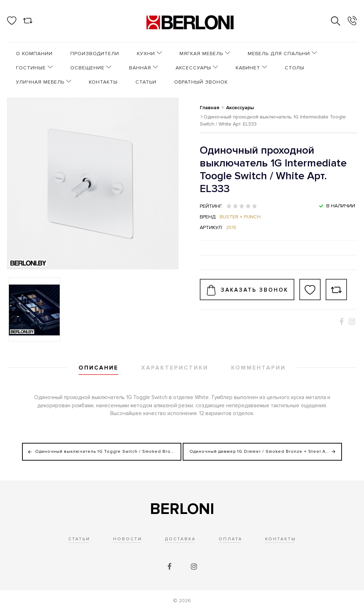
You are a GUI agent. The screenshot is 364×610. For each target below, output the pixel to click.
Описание (98, 368)
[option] (34, 309)
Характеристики (175, 368)
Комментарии (258, 368)
